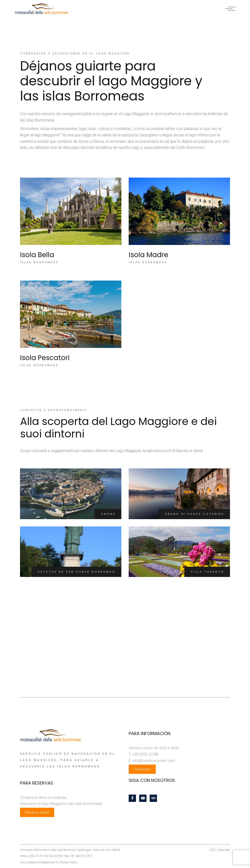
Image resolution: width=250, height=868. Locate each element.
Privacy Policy (69, 862)
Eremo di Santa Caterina (195, 514)
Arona (108, 514)
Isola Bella (37, 255)
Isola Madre (148, 255)
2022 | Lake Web (219, 850)
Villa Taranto (208, 572)
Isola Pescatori (45, 358)
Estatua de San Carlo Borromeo (77, 572)
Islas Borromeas (39, 262)
